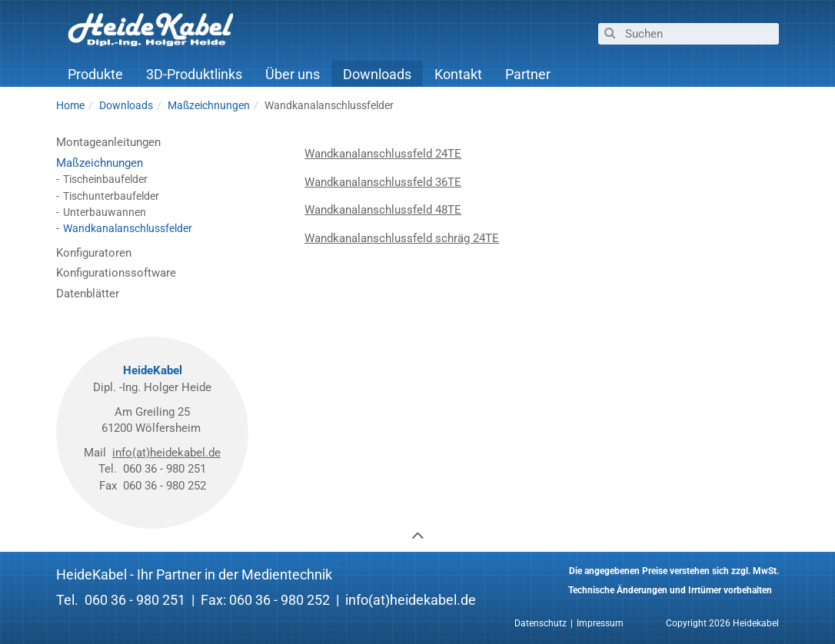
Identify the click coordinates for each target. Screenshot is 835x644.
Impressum (600, 623)
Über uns (293, 74)
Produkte (95, 74)
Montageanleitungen (108, 142)
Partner (528, 74)
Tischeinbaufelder (105, 179)
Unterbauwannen (105, 212)
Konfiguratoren (94, 253)
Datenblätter (88, 294)
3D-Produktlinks (194, 74)
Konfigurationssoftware (116, 273)
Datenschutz (541, 623)
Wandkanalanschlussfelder (128, 228)
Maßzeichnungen (100, 163)
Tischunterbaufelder (111, 196)
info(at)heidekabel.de (166, 453)
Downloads (377, 74)
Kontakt (458, 74)
